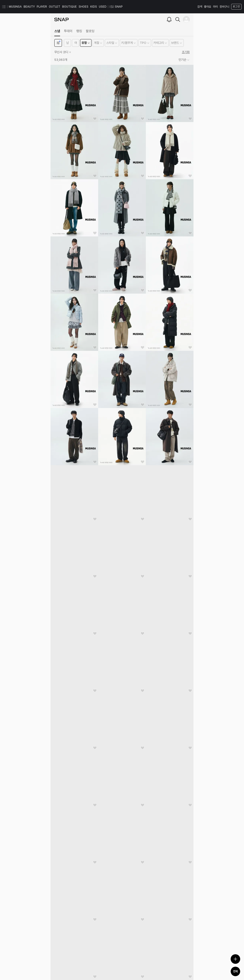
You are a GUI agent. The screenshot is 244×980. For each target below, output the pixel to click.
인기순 (184, 60)
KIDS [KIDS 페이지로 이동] (94, 7)
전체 (235, 971)
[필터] (58, 43)
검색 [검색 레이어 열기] (200, 7)
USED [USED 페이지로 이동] (103, 7)
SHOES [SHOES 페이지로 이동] (84, 7)
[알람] (169, 20)
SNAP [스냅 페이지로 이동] (116, 7)
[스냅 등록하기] (235, 959)
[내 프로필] (186, 20)
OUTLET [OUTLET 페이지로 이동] (55, 7)
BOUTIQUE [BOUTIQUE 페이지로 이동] (69, 7)
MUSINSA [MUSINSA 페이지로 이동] (15, 7)
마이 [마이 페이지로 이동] (215, 7)
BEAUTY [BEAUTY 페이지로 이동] (29, 7)
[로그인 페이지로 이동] (236, 7)
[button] (67, 43)
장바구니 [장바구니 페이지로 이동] (224, 7)
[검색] (178, 20)
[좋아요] (95, 119)
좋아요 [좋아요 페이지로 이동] (208, 7)
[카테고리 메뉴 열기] (4, 7)
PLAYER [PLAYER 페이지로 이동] (42, 7)
